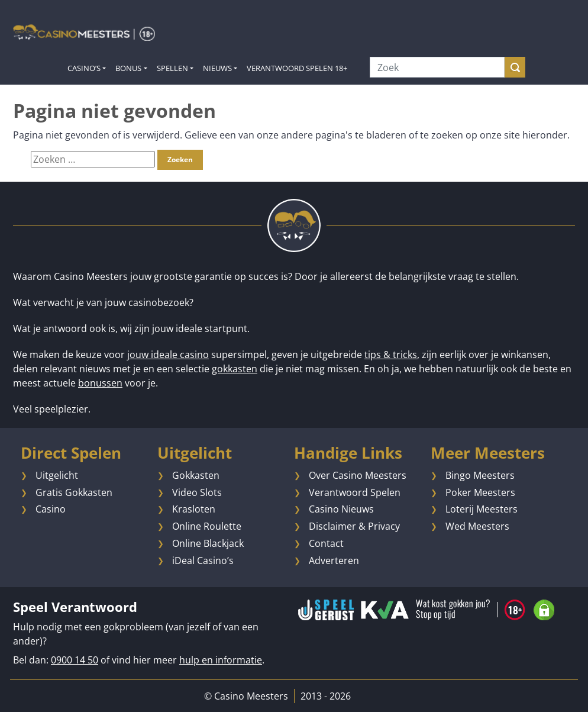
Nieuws (217, 68)
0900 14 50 (75, 660)
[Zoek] (437, 67)
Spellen (172, 68)
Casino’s (84, 68)
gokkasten (235, 369)
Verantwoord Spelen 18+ (297, 68)
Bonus (128, 68)
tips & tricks (391, 355)
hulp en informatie (221, 660)
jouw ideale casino (168, 355)
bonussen (100, 383)
